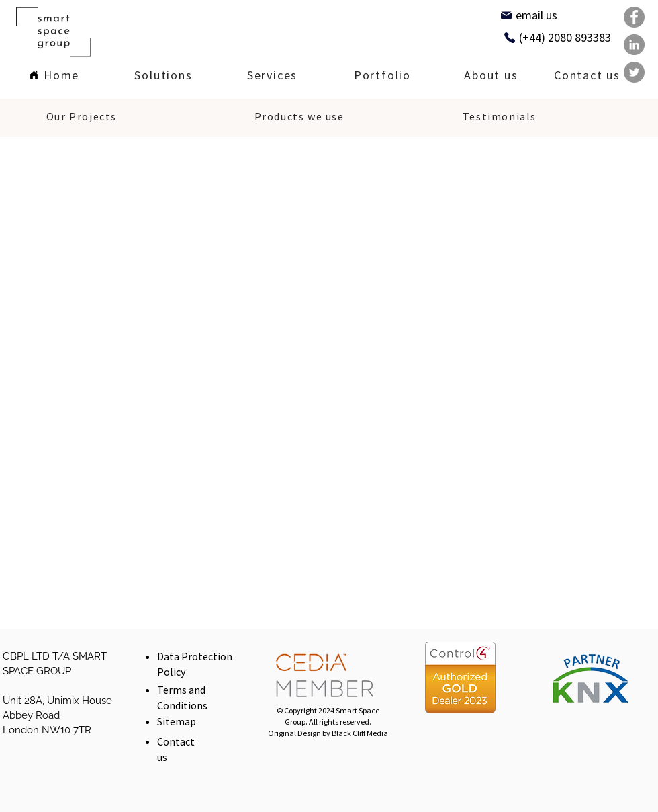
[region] (163, 75)
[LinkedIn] (634, 45)
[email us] (528, 15)
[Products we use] (299, 118)
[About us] (491, 76)
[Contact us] (587, 76)
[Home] (54, 76)
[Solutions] (163, 76)
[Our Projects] (82, 118)
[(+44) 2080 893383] (557, 37)
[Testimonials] (500, 118)
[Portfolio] (382, 76)
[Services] (272, 76)
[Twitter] (634, 72)
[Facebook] (634, 17)
